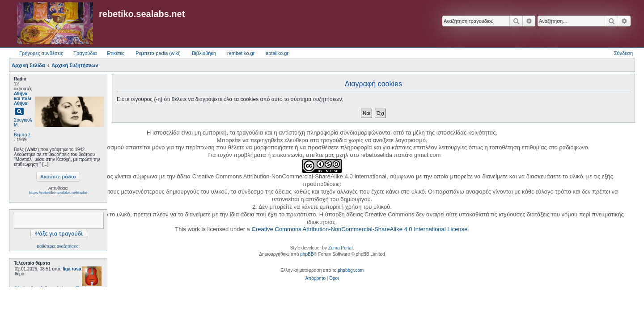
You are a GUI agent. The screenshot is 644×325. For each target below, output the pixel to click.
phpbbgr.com (351, 270)
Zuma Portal (340, 248)
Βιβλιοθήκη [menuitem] (204, 53)
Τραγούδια (85, 53)
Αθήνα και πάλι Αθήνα (23, 99)
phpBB (307, 254)
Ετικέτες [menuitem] (116, 53)
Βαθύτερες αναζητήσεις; (58, 246)
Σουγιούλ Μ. (23, 122)
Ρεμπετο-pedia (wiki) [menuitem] (158, 53)
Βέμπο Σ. (23, 135)
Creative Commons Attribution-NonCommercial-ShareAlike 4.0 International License (359, 229)
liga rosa (72, 269)
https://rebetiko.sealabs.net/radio (58, 193)
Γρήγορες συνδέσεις (41, 53)
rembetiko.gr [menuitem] (241, 53)
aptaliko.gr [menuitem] (277, 53)
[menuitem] (316, 279)
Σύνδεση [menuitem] (623, 53)
